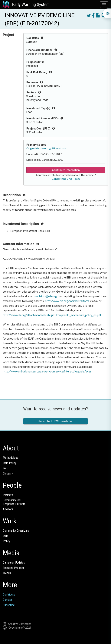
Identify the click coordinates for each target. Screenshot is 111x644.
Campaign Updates (14, 563)
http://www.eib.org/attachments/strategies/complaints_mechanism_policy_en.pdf (52, 315)
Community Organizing (16, 531)
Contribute (9, 594)
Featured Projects (14, 568)
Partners (8, 495)
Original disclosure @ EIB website (46, 148)
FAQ (5, 468)
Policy (7, 541)
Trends (7, 573)
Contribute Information (66, 170)
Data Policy (10, 463)
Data (6, 536)
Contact (7, 600)
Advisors (8, 509)
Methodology (11, 458)
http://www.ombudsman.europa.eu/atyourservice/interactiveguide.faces (47, 371)
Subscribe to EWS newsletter (56, 421)
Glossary (8, 473)
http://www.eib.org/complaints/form (67, 301)
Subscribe (9, 605)
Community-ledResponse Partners (14, 502)
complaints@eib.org (45, 296)
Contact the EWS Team (66, 179)
